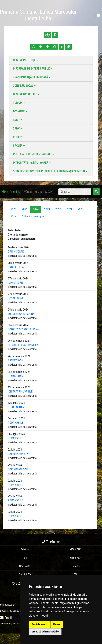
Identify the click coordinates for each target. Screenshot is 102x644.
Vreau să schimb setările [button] (45, 632)
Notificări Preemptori (34, 216)
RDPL (17, 137)
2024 (36, 209)
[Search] (75, 192)
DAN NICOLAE (16, 252)
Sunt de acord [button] (39, 624)
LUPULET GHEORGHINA (21, 314)
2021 (69, 209)
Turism (19, 103)
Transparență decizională (32, 77)
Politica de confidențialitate (34, 154)
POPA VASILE (15, 423)
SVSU (17, 120)
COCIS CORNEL (16, 298)
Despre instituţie (26, 60)
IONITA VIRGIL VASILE (20, 392)
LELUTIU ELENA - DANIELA (23, 345)
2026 (13, 209)
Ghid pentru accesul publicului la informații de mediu (50, 171)
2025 (25, 209)
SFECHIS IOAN (16, 407)
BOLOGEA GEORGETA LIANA (23, 329)
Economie (20, 111)
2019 (13, 216)
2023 (47, 209)
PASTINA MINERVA (19, 454)
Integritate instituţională (32, 163)
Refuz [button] (57, 624)
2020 (81, 209)
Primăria (15, 192)
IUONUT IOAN (15, 283)
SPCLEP (19, 146)
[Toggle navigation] (98, 16)
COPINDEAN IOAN (18, 469)
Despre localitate (26, 94)
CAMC (18, 129)
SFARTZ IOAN (15, 360)
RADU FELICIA (16, 267)
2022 (58, 209)
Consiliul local (24, 86)
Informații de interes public (33, 69)
